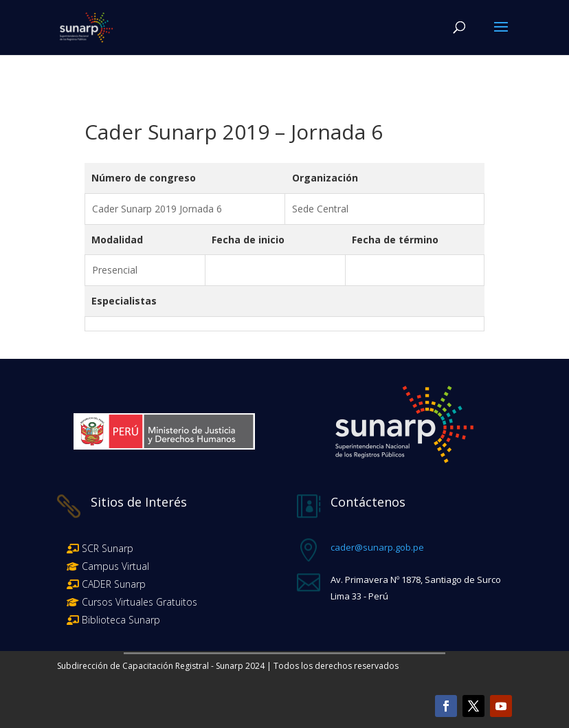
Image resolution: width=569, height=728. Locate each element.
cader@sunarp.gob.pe (377, 547)
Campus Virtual (114, 566)
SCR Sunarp (108, 548)
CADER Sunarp (114, 584)
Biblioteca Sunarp (121, 620)
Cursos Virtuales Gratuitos (138, 602)
